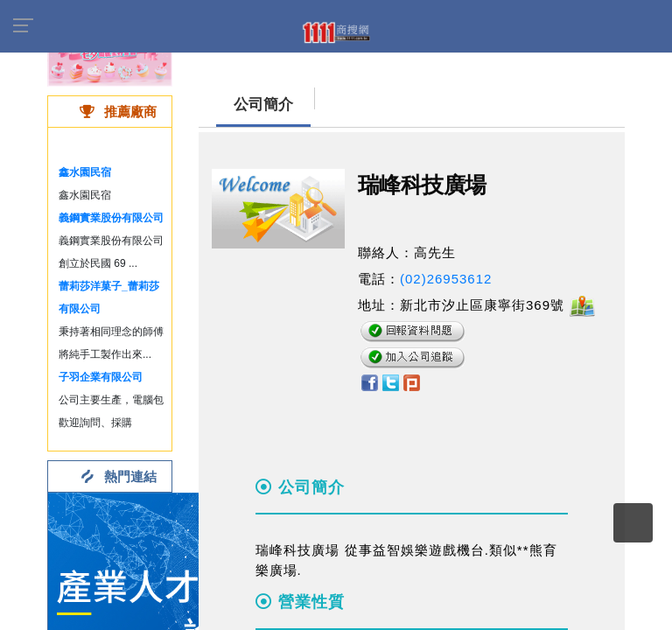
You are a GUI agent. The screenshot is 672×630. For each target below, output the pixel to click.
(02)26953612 (446, 279)
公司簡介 (263, 105)
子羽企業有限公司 (101, 377)
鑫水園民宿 (85, 172)
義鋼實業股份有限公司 (111, 218)
